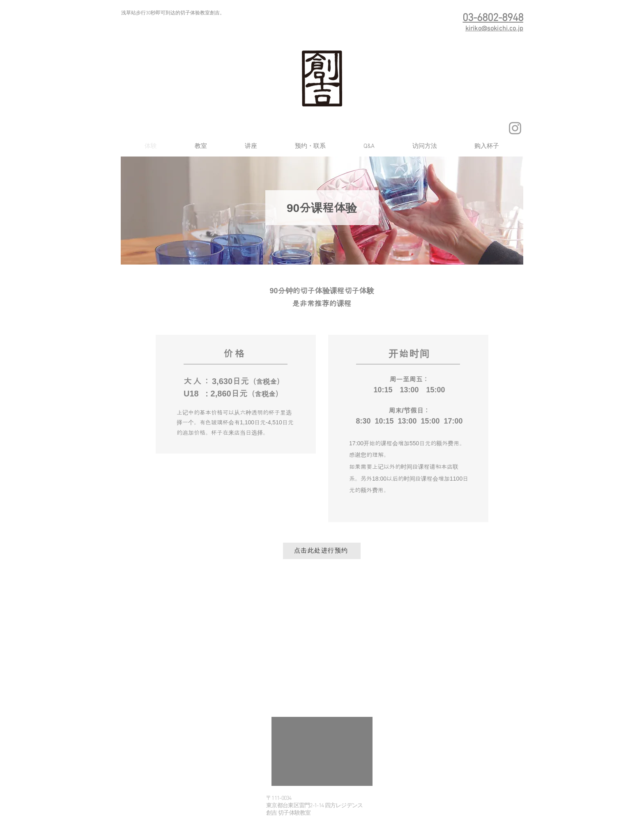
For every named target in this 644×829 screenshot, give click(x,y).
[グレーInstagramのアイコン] (515, 128)
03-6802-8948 (493, 18)
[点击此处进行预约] (322, 551)
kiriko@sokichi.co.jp (494, 29)
